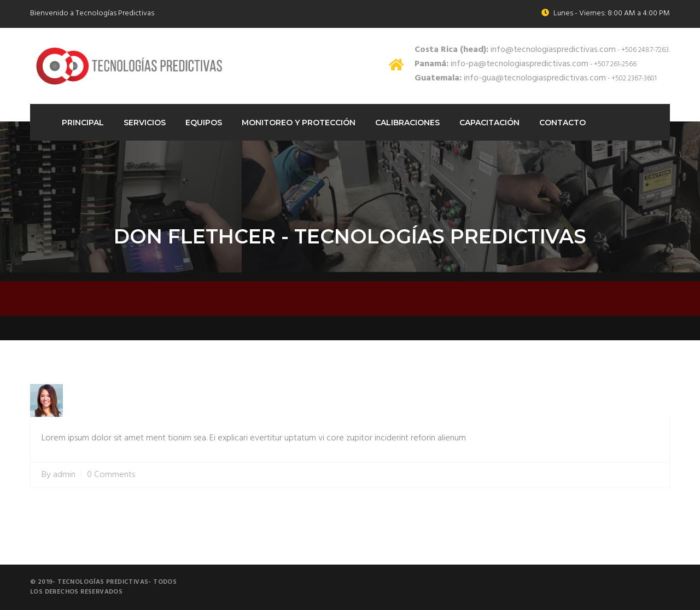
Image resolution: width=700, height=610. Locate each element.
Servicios (145, 123)
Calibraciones (407, 123)
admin (64, 475)
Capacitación (489, 123)
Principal (83, 123)
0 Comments (111, 475)
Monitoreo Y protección (299, 123)
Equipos (204, 123)
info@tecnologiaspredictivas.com (515, 50)
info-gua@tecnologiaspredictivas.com (510, 78)
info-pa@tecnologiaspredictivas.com (501, 64)
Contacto (562, 123)
